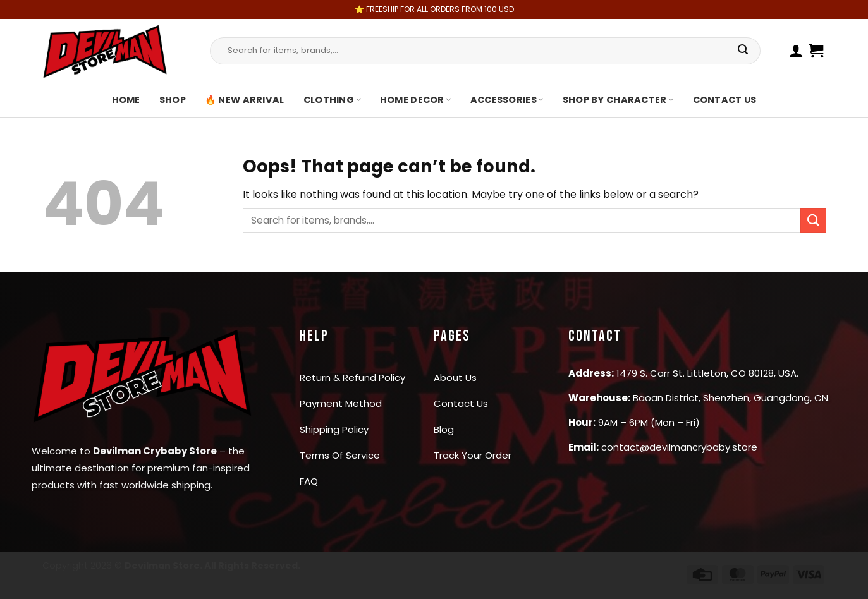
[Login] (796, 51)
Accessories (507, 100)
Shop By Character (618, 100)
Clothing (332, 100)
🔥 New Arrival (245, 100)
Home (126, 100)
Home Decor (416, 100)
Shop (173, 100)
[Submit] (743, 51)
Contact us (725, 100)
